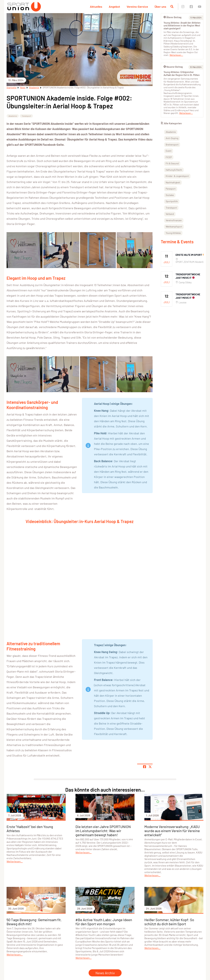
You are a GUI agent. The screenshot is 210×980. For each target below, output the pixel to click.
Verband (170, 214)
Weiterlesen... (176, 55)
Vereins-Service (137, 7)
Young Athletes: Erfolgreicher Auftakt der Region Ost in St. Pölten (182, 74)
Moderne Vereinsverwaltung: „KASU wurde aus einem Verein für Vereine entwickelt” (172, 831)
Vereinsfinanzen (174, 220)
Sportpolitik (172, 201)
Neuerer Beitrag (173, 67)
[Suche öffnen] (172, 7)
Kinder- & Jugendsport (177, 176)
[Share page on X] (150, 767)
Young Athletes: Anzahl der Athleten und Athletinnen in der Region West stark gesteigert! (182, 26)
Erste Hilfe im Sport (189, 255)
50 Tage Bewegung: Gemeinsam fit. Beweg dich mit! (34, 922)
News (23, 87)
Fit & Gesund (172, 163)
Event (169, 151)
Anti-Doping (172, 138)
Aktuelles (96, 7)
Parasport (171, 189)
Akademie (34, 87)
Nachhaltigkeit (173, 182)
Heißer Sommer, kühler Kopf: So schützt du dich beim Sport (169, 922)
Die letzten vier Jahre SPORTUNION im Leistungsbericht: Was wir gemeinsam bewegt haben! (103, 831)
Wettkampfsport (174, 227)
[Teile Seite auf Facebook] (145, 767)
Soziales (170, 195)
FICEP (169, 157)
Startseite (11, 87)
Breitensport (172, 145)
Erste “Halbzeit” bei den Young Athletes (30, 829)
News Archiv (105, 973)
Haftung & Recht (174, 170)
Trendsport (26, 116)
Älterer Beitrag (173, 17)
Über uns (160, 7)
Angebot (114, 7)
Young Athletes (173, 233)
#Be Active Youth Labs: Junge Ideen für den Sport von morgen (104, 922)
